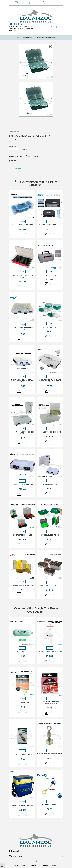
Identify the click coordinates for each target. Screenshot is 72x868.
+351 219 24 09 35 (17, 24)
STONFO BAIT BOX (50, 327)
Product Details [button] (36, 168)
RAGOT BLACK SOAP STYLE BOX (50, 225)
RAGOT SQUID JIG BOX (50, 275)
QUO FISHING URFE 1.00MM (22, 755)
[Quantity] (14, 149)
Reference (12, 131)
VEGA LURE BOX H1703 (50, 484)
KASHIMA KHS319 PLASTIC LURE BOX (50, 381)
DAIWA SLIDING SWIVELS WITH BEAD (50, 754)
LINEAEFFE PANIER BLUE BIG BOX (22, 806)
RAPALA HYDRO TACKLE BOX (50, 586)
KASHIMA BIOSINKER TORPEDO (22, 652)
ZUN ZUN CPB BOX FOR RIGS (22, 535)
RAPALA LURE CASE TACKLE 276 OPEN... (22, 276)
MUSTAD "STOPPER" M (50, 805)
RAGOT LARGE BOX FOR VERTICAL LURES (22, 329)
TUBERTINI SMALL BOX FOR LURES (22, 585)
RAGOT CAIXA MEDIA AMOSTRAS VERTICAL (22, 381)
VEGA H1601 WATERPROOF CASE (22, 485)
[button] (43, 3)
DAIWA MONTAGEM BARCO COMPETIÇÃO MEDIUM (50, 703)
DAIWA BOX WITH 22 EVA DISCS (22, 225)
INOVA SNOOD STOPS (22, 703)
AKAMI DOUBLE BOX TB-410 (50, 535)
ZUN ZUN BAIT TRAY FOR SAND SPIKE (50, 652)
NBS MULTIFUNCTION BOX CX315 (50, 432)
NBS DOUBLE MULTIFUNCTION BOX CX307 (22, 433)
